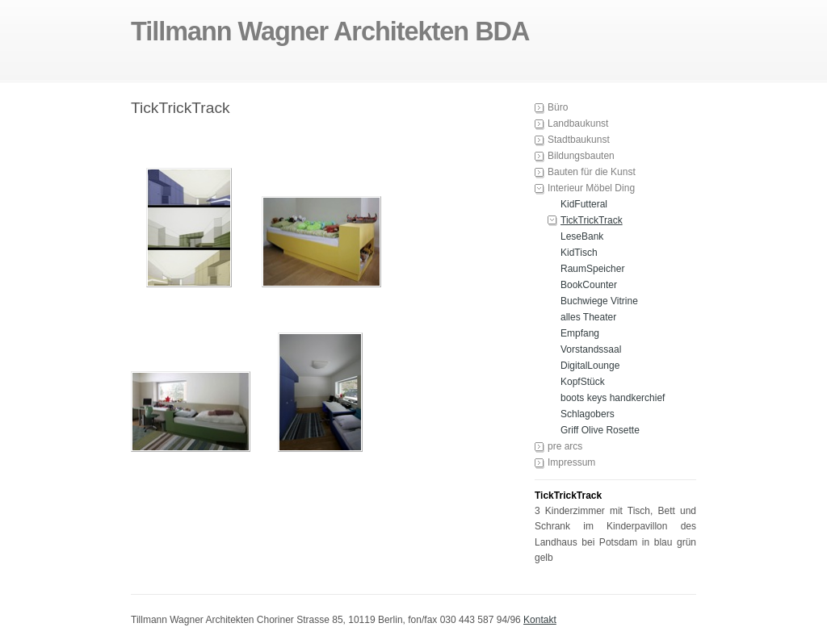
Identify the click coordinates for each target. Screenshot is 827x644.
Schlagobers (588, 414)
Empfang (580, 333)
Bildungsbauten (581, 156)
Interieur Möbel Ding (591, 188)
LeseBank (582, 236)
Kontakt (540, 620)
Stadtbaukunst (579, 140)
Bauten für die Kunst (592, 172)
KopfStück (583, 382)
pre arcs (565, 446)
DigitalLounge (590, 366)
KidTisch (579, 253)
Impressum (571, 462)
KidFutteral (584, 204)
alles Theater (588, 317)
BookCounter (589, 285)
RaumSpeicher (592, 269)
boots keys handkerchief (613, 398)
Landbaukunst (578, 123)
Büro (558, 107)
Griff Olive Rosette (600, 430)
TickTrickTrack (592, 220)
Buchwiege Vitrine (599, 301)
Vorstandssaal (591, 349)
